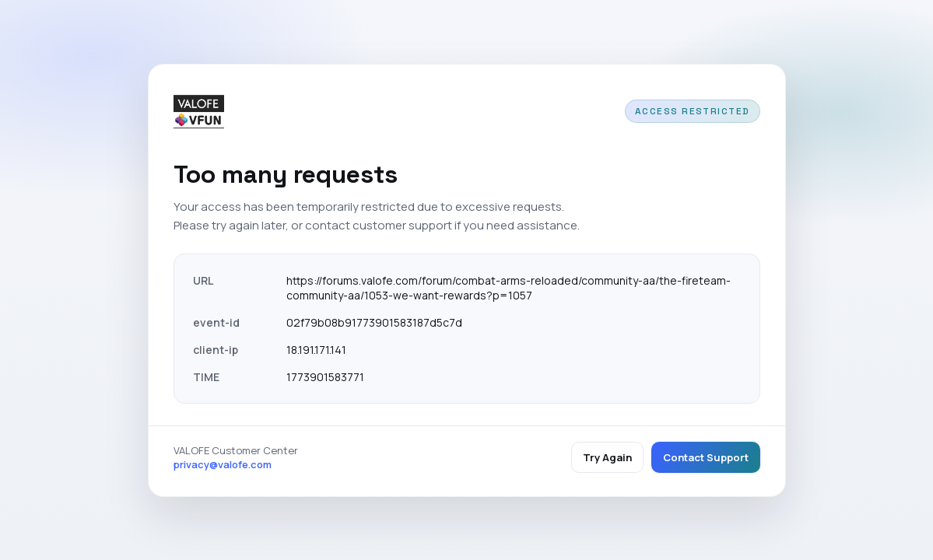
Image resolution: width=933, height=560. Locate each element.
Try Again (607, 457)
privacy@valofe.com (223, 464)
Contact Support (706, 457)
